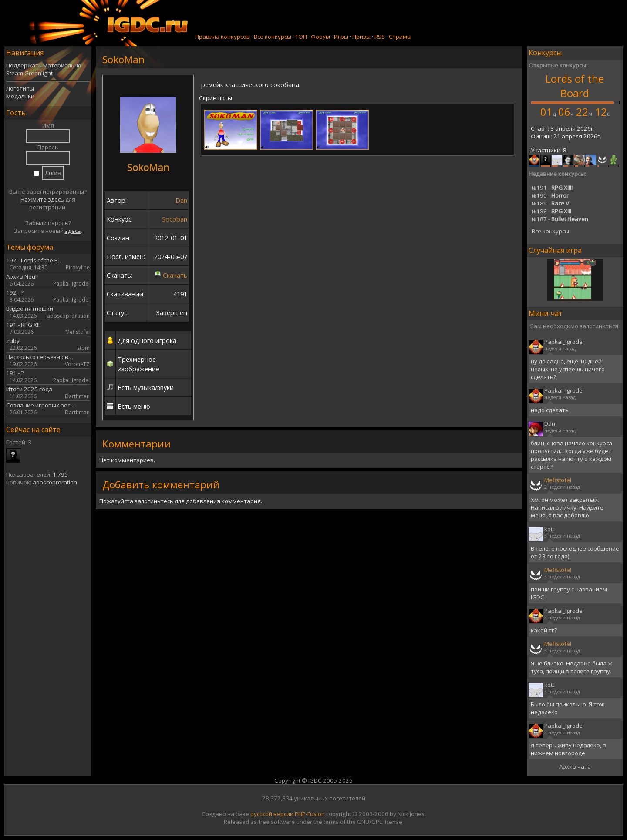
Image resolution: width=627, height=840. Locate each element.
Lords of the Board (575, 86)
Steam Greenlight (29, 73)
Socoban (175, 219)
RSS (380, 37)
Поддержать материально (44, 65)
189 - (550, 203)
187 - (560, 219)
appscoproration (55, 482)
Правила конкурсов (222, 37)
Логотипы (20, 88)
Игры (341, 37)
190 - (550, 195)
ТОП (301, 37)
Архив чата (575, 766)
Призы (361, 37)
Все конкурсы (273, 37)
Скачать (175, 275)
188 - (551, 211)
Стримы (400, 37)
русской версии (272, 814)
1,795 (60, 474)
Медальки (20, 96)
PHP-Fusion (310, 814)
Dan (181, 200)
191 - (552, 188)
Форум (320, 37)
